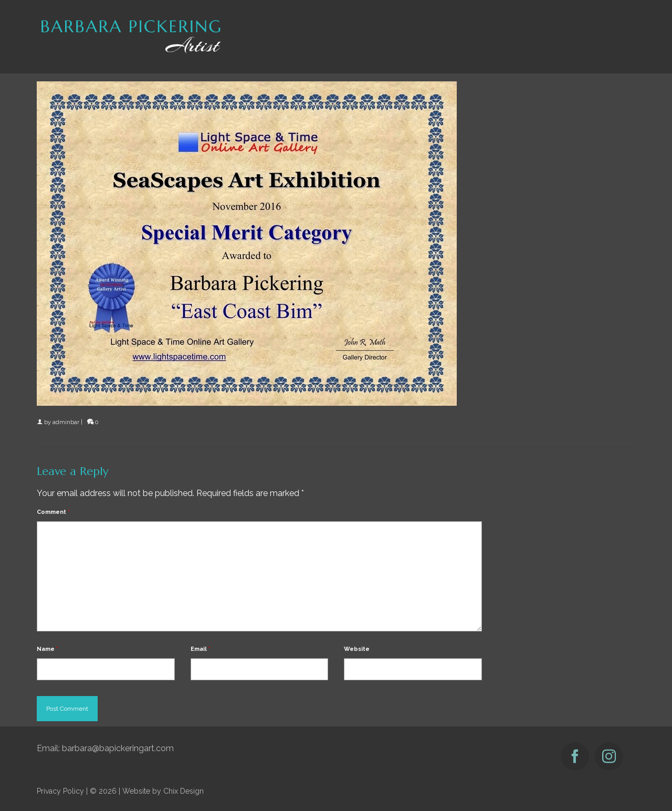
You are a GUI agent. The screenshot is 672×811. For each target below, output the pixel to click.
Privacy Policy (60, 791)
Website (357, 649)
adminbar (66, 422)
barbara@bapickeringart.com (118, 748)
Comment (53, 512)
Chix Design (183, 791)
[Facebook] (575, 756)
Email (201, 649)
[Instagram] (609, 756)
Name (48, 649)
